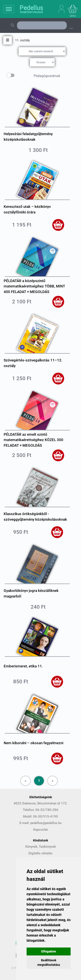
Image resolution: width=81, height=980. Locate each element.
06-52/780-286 (47, 810)
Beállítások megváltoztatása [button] (49, 962)
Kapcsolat (40, 830)
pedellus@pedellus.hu (46, 823)
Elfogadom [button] (49, 951)
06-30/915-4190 (45, 816)
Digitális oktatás (40, 853)
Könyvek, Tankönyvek (41, 847)
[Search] (42, 25)
